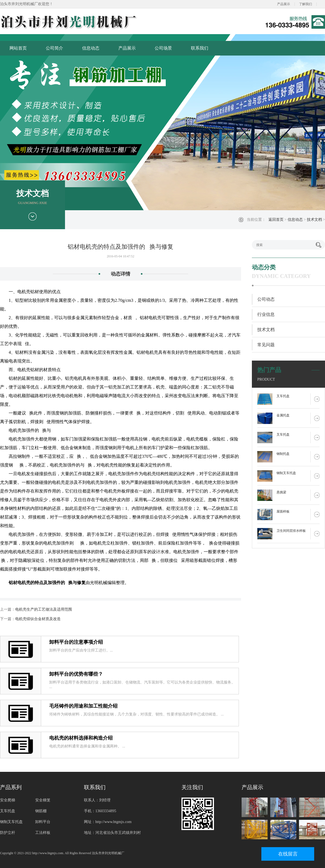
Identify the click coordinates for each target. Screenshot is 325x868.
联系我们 (200, 48)
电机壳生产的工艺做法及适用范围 (44, 609)
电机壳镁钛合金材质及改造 (38, 619)
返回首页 (276, 220)
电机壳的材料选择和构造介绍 (81, 738)
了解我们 (305, 4)
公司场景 (163, 48)
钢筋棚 (41, 811)
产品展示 (284, 4)
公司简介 (54, 48)
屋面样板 (283, 511)
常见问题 (266, 345)
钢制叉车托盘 (286, 473)
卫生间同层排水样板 (291, 531)
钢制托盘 (283, 454)
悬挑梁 (281, 492)
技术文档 (314, 220)
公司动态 (266, 299)
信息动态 (91, 48)
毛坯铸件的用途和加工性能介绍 (83, 706)
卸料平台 (43, 822)
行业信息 (266, 314)
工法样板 (43, 833)
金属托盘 (283, 415)
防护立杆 (8, 833)
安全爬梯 (8, 800)
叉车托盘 (283, 396)
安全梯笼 (43, 800)
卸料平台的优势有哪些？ (76, 674)
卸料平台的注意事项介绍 (76, 642)
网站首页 (18, 48)
